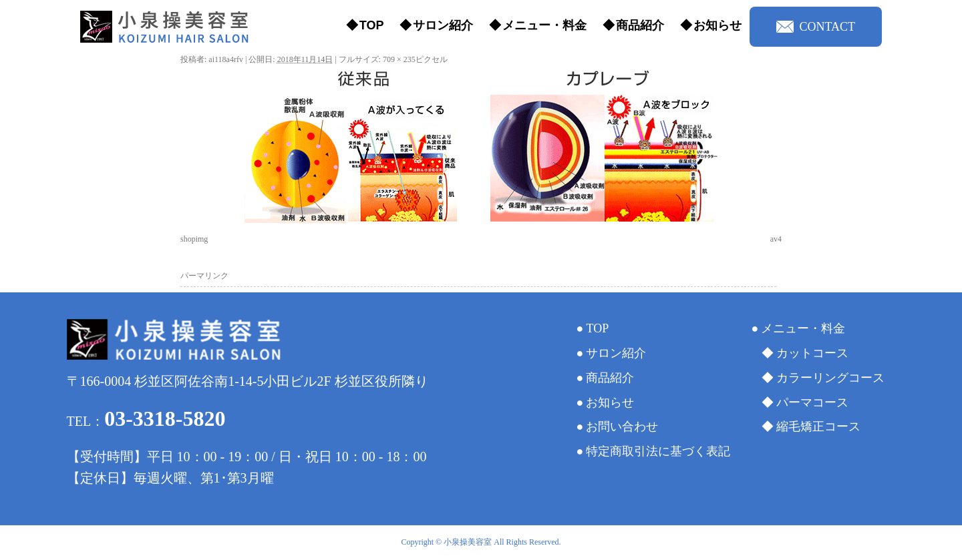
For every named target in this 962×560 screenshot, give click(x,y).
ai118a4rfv (226, 59)
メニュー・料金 (544, 25)
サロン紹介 (443, 25)
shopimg (194, 239)
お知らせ (717, 25)
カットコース (812, 353)
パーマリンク (204, 276)
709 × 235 (399, 59)
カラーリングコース (830, 378)
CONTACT (816, 27)
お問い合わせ (622, 427)
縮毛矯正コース (818, 427)
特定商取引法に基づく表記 (658, 451)
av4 (776, 239)
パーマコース (812, 402)
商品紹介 (640, 25)
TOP (372, 25)
